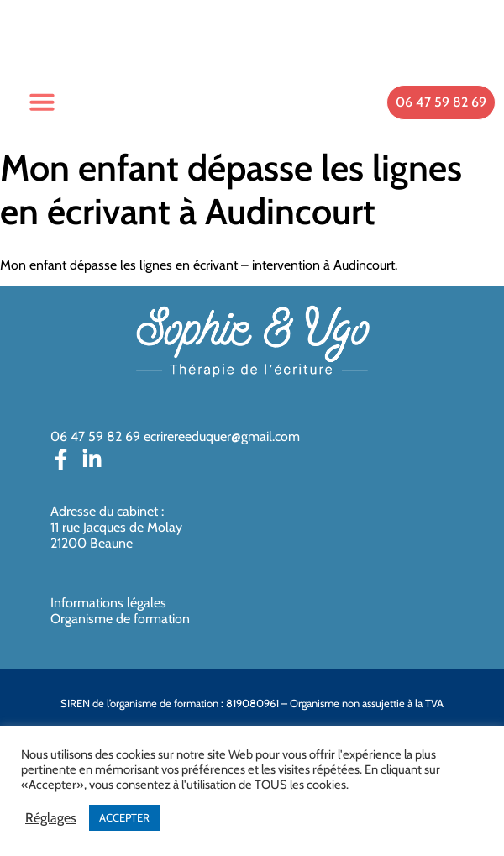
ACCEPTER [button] (124, 817)
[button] (42, 102)
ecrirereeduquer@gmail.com (222, 436)
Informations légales (108, 603)
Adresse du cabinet (106, 511)
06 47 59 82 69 (95, 436)
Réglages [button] (51, 818)
